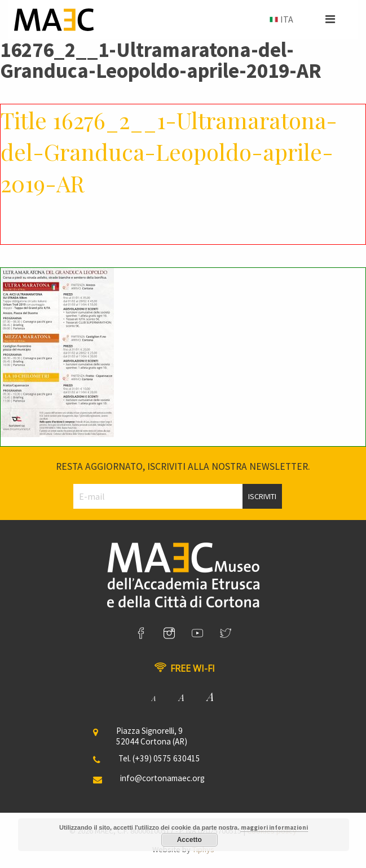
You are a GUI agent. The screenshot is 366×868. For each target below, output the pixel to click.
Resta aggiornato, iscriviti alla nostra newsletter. (183, 466)
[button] (330, 19)
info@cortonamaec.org (162, 778)
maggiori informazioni (274, 827)
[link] (141, 633)
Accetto (189, 840)
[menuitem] (280, 20)
